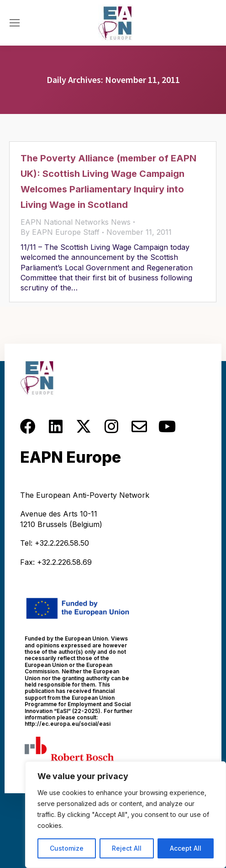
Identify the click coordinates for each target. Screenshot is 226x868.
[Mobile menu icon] (15, 23)
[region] (126, 815)
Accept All (186, 848)
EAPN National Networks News (76, 222)
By (60, 232)
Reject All (127, 848)
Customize (67, 848)
